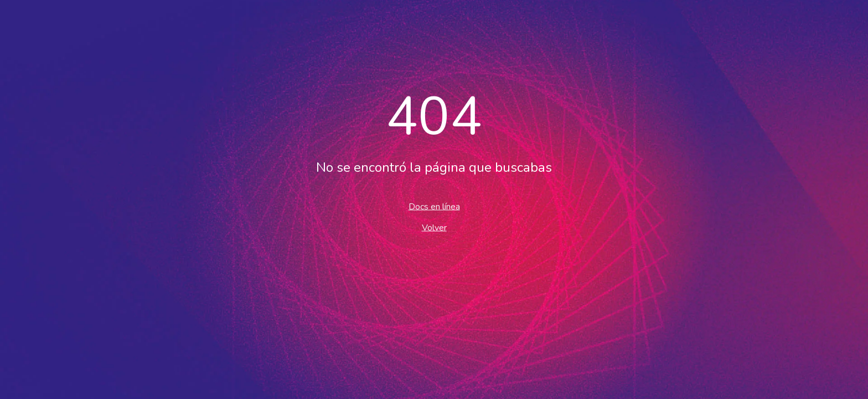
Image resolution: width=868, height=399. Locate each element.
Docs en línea (434, 207)
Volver (434, 228)
